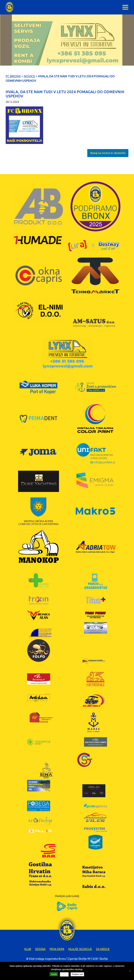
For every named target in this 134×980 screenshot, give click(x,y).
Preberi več (77, 974)
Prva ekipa (57, 949)
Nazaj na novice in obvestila (108, 153)
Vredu (54, 974)
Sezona (40, 949)
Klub (28, 949)
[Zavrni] (130, 971)
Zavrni (64, 974)
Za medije (103, 949)
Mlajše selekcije (80, 949)
